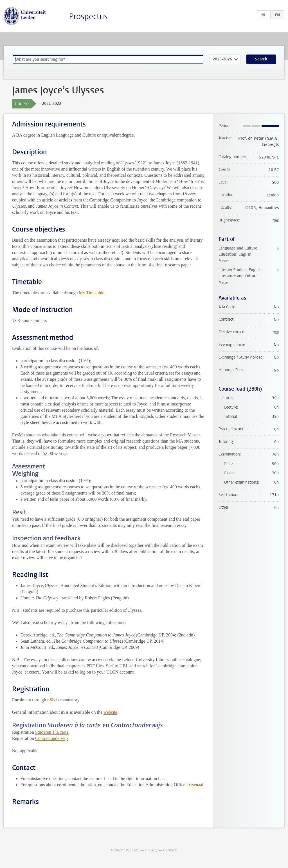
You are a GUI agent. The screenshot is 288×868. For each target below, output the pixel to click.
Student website (125, 850)
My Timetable (91, 293)
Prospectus (88, 16)
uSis (51, 700)
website (110, 712)
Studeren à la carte (52, 732)
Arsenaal (195, 785)
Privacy (151, 850)
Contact (170, 850)
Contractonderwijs (52, 738)
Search (261, 59)
